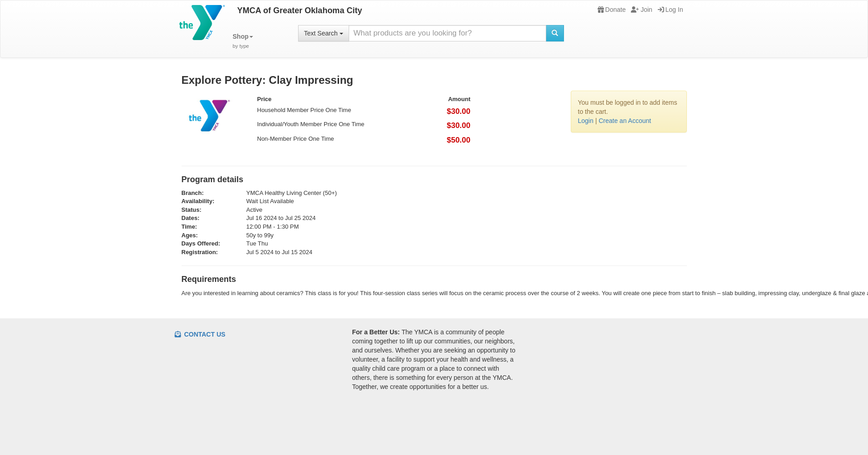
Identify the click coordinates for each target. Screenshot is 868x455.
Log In (670, 10)
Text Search (324, 33)
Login (586, 121)
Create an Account (625, 121)
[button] (243, 41)
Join (642, 10)
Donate (612, 10)
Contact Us (200, 334)
